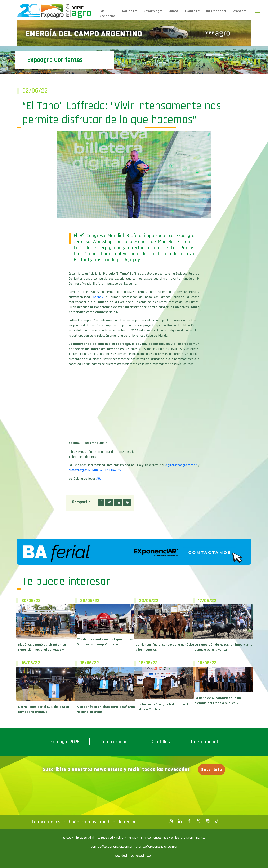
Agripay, (98, 297)
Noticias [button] (128, 11)
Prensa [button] (238, 11)
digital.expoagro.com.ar (181, 465)
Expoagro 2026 (65, 742)
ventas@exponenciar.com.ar (112, 847)
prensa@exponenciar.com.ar (157, 847)
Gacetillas (160, 742)
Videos (173, 11)
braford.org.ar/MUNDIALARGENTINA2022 (95, 470)
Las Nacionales (108, 14)
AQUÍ (99, 479)
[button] (101, 503)
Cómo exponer (115, 742)
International (216, 11)
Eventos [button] (191, 11)
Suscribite (212, 770)
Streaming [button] (151, 11)
